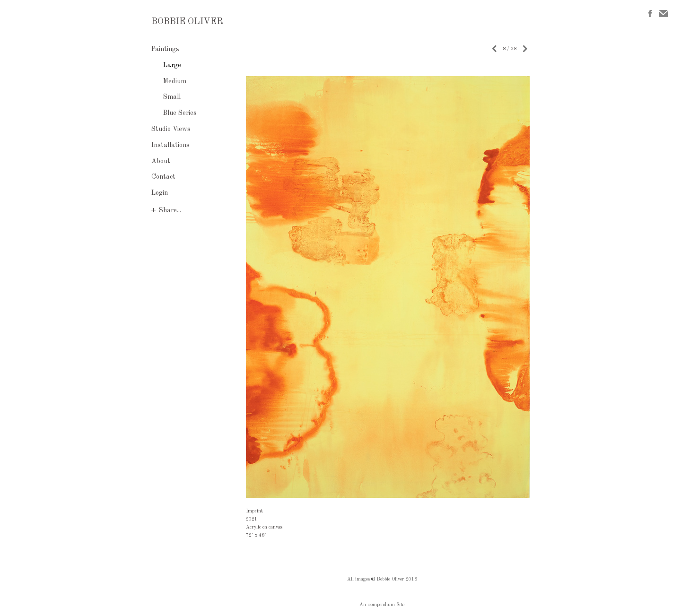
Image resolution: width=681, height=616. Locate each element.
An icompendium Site (382, 605)
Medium (175, 81)
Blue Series (180, 113)
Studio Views (171, 129)
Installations (170, 145)
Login (160, 193)
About (161, 161)
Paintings (165, 49)
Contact (163, 177)
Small (172, 97)
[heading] (175, 22)
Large (172, 65)
